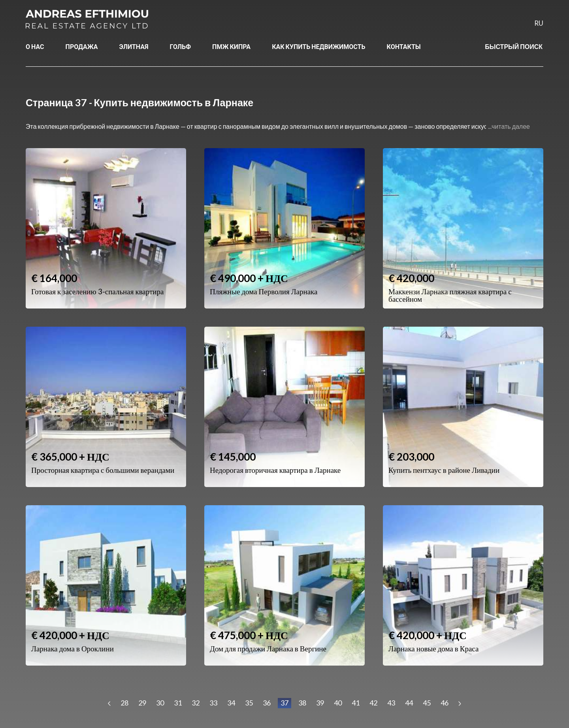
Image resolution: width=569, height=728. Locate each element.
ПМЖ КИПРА (231, 46)
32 (196, 703)
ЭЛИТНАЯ (134, 46)
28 (124, 703)
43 (391, 703)
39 (320, 703)
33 (213, 703)
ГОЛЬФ (181, 46)
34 (231, 703)
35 (249, 703)
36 (267, 703)
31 (178, 703)
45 (427, 703)
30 (160, 703)
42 (373, 703)
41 (356, 703)
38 (302, 703)
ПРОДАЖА (82, 46)
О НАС (35, 46)
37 (284, 703)
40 (338, 703)
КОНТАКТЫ (404, 46)
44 (409, 703)
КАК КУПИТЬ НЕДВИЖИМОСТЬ (318, 46)
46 (445, 703)
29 (142, 703)
